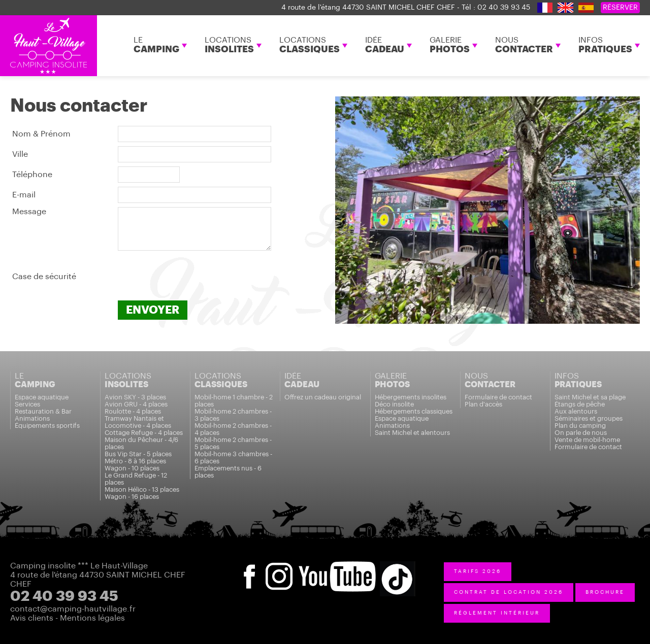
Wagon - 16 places (132, 497)
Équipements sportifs (47, 426)
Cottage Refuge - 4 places (144, 433)
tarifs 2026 (478, 571)
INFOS (605, 45)
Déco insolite (394, 404)
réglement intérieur (497, 613)
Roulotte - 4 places (133, 411)
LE (156, 45)
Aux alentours (576, 411)
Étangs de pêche (580, 404)
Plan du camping (580, 426)
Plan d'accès (483, 404)
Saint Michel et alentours (412, 433)
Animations (32, 418)
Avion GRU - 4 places (136, 404)
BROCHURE (605, 592)
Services (27, 404)
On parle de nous (581, 433)
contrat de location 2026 (509, 592)
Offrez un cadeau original (323, 397)
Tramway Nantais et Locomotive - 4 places (138, 422)
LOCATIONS (229, 45)
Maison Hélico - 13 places (142, 489)
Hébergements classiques (414, 411)
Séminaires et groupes (589, 418)
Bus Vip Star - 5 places (138, 454)
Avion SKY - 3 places (135, 397)
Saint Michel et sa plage (590, 397)
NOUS (524, 45)
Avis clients (32, 618)
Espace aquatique (42, 397)
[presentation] (195, 277)
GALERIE (450, 45)
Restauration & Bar (43, 411)
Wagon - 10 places (132, 468)
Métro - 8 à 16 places (135, 461)
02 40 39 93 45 (504, 8)
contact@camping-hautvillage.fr (73, 609)
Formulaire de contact (498, 397)
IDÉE (385, 45)
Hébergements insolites (411, 397)
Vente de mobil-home (587, 440)
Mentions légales (92, 618)
